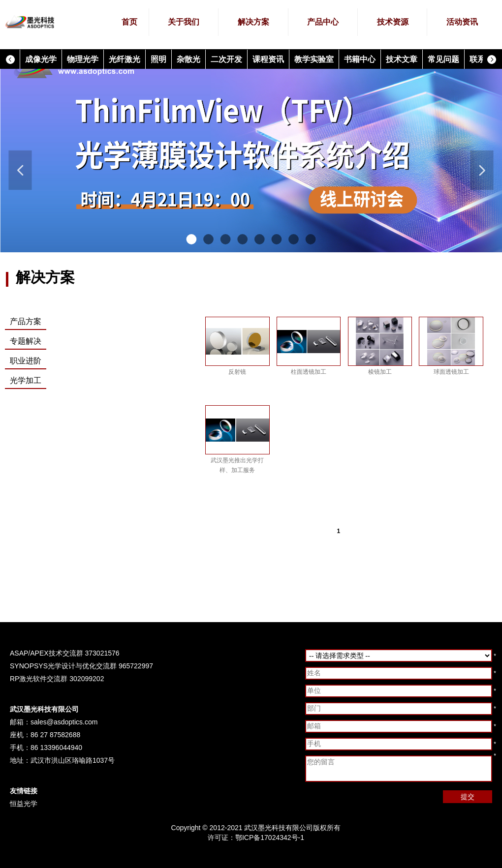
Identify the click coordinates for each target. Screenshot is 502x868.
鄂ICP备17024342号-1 (270, 838)
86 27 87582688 (55, 735)
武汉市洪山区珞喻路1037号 (73, 760)
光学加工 (26, 380)
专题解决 (26, 341)
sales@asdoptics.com (64, 722)
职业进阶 (26, 361)
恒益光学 (24, 804)
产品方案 (26, 321)
